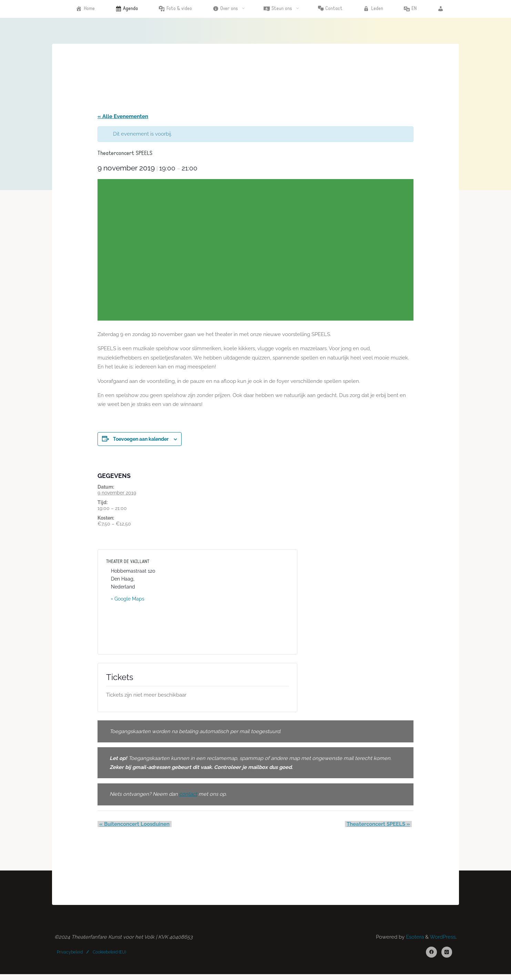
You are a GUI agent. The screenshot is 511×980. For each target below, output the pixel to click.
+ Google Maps (128, 601)
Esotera (414, 942)
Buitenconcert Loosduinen (133, 828)
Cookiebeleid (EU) (109, 957)
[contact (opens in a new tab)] (190, 798)
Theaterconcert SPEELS (380, 828)
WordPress (442, 942)
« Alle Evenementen (124, 117)
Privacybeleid (70, 957)
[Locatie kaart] (244, 604)
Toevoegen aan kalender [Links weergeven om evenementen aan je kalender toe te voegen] (141, 441)
